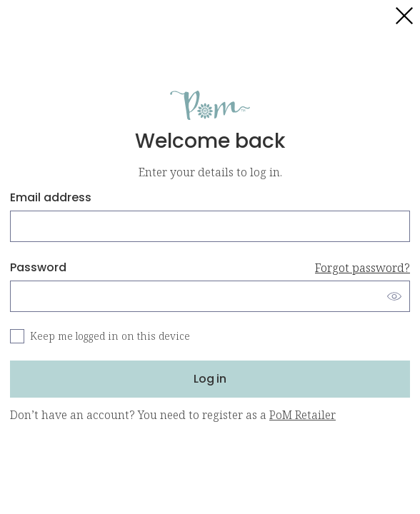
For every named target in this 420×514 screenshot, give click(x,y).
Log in (210, 379)
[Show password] (394, 296)
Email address (51, 197)
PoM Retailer (302, 415)
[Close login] (404, 16)
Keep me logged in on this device (110, 336)
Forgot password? (362, 268)
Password (210, 268)
